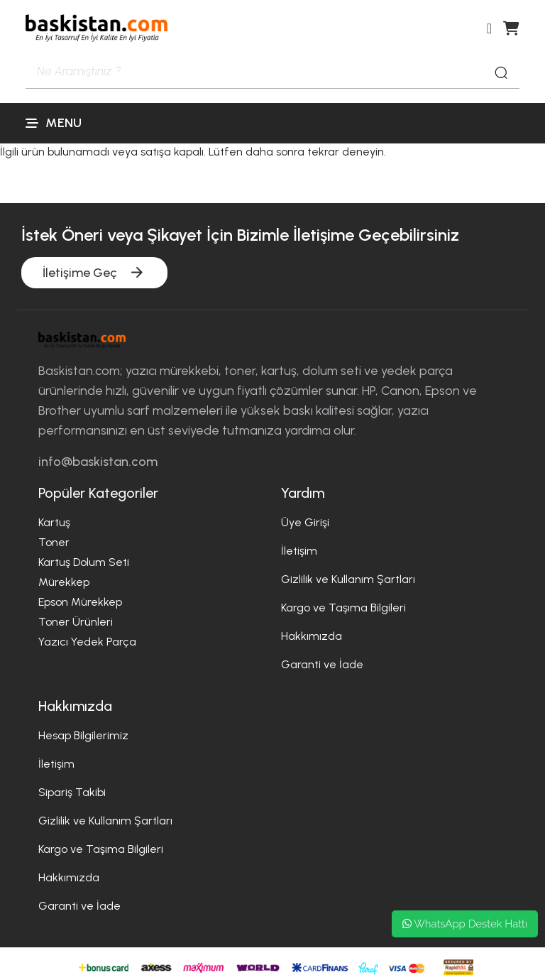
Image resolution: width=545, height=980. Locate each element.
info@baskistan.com (98, 462)
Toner (54, 542)
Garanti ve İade (322, 664)
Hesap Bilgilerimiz (83, 735)
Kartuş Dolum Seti (84, 562)
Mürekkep (64, 582)
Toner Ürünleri (76, 622)
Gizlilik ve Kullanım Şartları (348, 579)
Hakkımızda (312, 636)
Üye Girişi (305, 522)
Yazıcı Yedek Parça (87, 642)
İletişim (299, 551)
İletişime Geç (94, 272)
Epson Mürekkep (80, 602)
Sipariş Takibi (72, 792)
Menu (54, 123)
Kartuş (54, 522)
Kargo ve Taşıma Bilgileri (343, 608)
